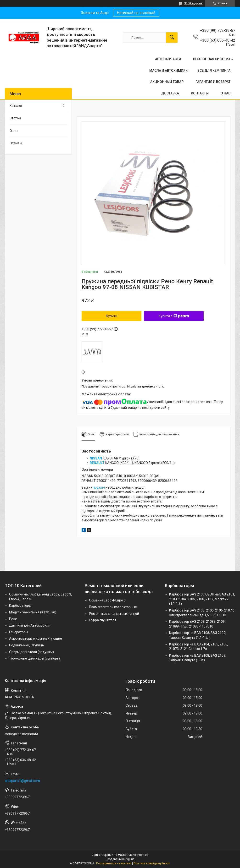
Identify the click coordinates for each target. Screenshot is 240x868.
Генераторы (19, 632)
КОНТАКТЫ (200, 93)
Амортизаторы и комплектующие (36, 639)
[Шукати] (172, 38)
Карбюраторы (20, 606)
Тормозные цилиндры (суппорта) (35, 658)
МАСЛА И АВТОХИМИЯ (167, 71)
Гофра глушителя (103, 620)
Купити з (174, 316)
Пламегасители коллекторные (113, 607)
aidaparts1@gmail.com (22, 781)
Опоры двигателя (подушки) (31, 652)
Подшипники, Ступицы (27, 645)
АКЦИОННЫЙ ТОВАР (167, 82)
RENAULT (97, 463)
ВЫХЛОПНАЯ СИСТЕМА (212, 59)
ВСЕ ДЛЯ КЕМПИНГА (214, 71)
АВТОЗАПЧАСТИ (168, 59)
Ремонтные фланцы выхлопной (114, 614)
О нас (14, 131)
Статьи (15, 118)
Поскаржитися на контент (114, 863)
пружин (99, 487)
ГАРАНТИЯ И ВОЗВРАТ (213, 82)
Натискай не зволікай (136, 13)
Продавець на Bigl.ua (120, 859)
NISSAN (96, 458)
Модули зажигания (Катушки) (33, 612)
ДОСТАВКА (170, 93)
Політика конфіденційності (152, 863)
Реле (13, 619)
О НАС (226, 93)
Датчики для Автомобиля (30, 625)
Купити (112, 316)
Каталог (16, 106)
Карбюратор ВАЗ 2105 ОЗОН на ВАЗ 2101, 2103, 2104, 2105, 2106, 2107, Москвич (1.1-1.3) (202, 599)
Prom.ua (143, 855)
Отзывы (16, 143)
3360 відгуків (193, 3)
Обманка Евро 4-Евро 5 (107, 600)
